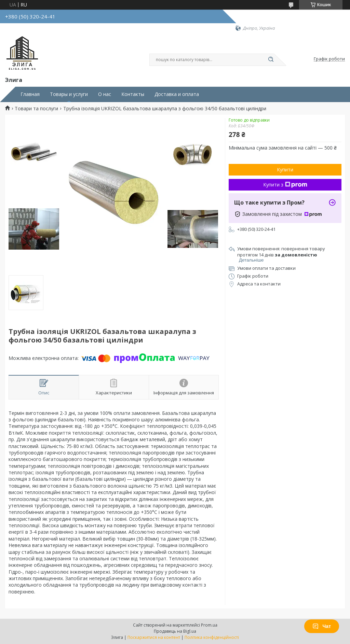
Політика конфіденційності (212, 637)
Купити (285, 170)
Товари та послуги (36, 109)
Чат (322, 626)
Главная (30, 94)
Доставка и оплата (177, 94)
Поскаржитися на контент (154, 637)
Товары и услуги (69, 94)
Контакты (133, 94)
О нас (105, 94)
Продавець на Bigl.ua (175, 631)
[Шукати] (271, 60)
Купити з (285, 185)
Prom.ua (209, 625)
